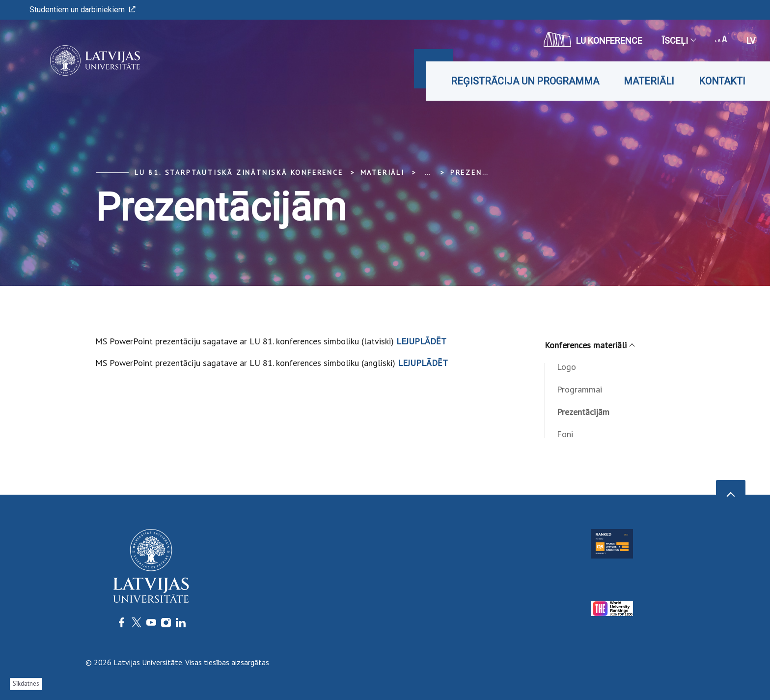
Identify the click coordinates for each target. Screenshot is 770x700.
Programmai (579, 389)
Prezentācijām (484, 172)
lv (751, 41)
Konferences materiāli (589, 345)
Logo (566, 367)
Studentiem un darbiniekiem (82, 10)
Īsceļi (679, 41)
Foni (565, 434)
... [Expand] (427, 172)
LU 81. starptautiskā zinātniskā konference (239, 172)
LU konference (593, 39)
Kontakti (722, 81)
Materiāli (649, 81)
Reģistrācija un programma (525, 81)
